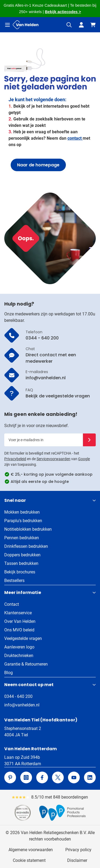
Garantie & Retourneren (26, 664)
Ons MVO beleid (19, 630)
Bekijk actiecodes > (63, 12)
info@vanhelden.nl (22, 705)
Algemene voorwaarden (31, 850)
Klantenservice (18, 613)
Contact (12, 604)
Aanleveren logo (19, 647)
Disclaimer (77, 860)
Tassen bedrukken (21, 563)
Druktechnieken (19, 656)
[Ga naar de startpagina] (26, 25)
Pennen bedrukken (22, 538)
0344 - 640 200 (18, 696)
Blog (9, 673)
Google (84, 459)
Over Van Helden (20, 621)
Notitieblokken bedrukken (28, 529)
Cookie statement (29, 860)
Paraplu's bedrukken (23, 521)
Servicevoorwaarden (53, 459)
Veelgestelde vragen (23, 638)
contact (75, 138)
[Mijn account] (81, 25)
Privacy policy (78, 850)
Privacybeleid (15, 459)
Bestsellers (14, 580)
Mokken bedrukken (22, 512)
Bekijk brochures (20, 572)
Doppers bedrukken (22, 555)
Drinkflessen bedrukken (26, 546)
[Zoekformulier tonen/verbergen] (69, 25)
